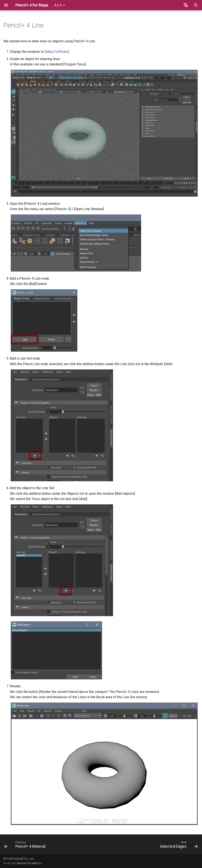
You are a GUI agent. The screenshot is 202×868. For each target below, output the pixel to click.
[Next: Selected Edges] (178, 846)
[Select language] (186, 5)
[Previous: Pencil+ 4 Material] (26, 846)
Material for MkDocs (29, 863)
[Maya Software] (57, 52)
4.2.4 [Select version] (58, 5)
